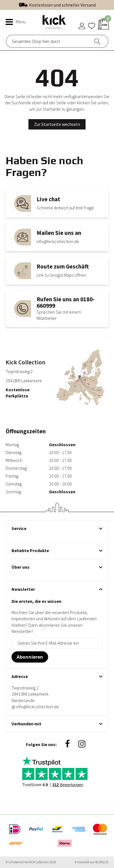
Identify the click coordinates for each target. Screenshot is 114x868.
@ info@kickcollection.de (35, 707)
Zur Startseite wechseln (57, 124)
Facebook (67, 744)
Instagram (82, 744)
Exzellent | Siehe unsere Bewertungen (69, 5)
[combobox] (36, 41)
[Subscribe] (30, 657)
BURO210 (102, 862)
